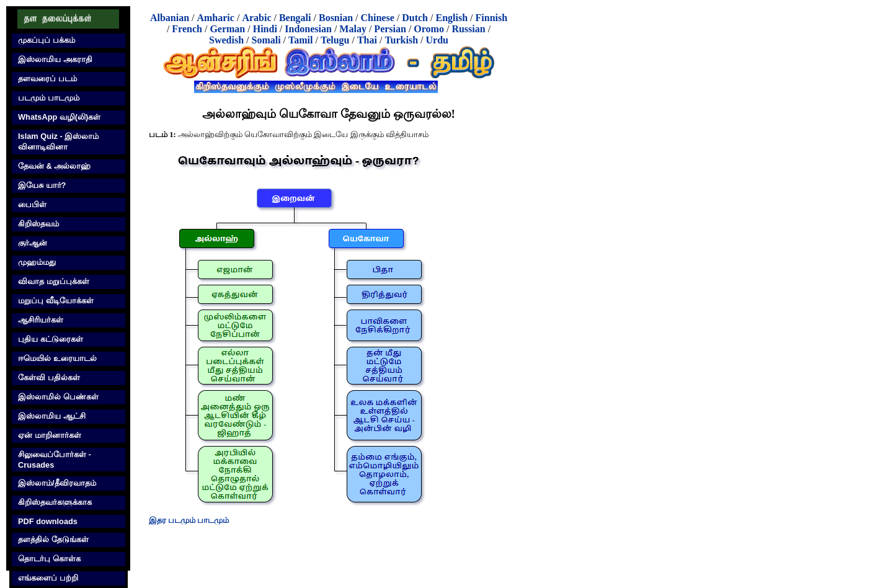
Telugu (335, 40)
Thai (367, 40)
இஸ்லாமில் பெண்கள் (58, 397)
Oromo (429, 29)
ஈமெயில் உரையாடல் (57, 358)
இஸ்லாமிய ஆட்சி (52, 416)
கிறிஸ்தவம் (38, 224)
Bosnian (336, 18)
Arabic (256, 18)
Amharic (215, 18)
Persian (390, 29)
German (227, 29)
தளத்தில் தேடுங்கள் (53, 539)
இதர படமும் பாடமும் (189, 520)
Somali (266, 40)
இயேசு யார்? (42, 185)
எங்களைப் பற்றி (48, 578)
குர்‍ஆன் (33, 243)
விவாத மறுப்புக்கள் (54, 281)
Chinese (378, 18)
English (451, 18)
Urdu (437, 40)
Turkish (401, 40)
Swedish (226, 40)
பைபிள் (32, 204)
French (187, 29)
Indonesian (308, 29)
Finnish (492, 18)
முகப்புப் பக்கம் (47, 40)
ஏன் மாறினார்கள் (50, 435)
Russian (468, 29)
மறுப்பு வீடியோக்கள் (56, 301)
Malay (353, 29)
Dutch (415, 18)
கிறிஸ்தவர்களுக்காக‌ (55, 502)
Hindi (265, 29)
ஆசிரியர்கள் (41, 320)
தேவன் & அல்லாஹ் (54, 166)
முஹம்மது (37, 262)
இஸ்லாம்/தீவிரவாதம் (57, 483)
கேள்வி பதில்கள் (49, 377)
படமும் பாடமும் (49, 98)
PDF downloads (48, 521)
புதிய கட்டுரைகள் (51, 339)
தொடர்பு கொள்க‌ (49, 559)
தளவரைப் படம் (47, 78)
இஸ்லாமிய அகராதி (55, 59)
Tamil (300, 40)
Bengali (295, 18)
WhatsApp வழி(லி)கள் (59, 117)
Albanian (170, 18)
